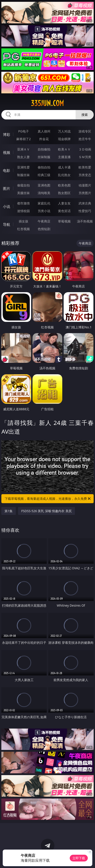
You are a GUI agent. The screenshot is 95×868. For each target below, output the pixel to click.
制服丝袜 (23, 175)
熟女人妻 (23, 157)
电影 (7, 170)
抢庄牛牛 (85, 139)
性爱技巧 (85, 211)
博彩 (7, 135)
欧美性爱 (85, 167)
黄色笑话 (64, 211)
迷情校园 (23, 211)
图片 (7, 188)
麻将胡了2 (23, 139)
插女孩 (23, 221)
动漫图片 (85, 185)
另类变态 (85, 175)
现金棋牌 (64, 139)
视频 (7, 153)
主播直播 (64, 157)
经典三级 (44, 175)
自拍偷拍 (44, 149)
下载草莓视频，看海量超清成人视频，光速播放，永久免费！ (48, 499)
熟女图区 (64, 193)
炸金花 (44, 139)
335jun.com (47, 103)
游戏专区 (85, 131)
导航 (7, 224)
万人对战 (64, 131)
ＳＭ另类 (85, 157)
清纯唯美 (44, 193)
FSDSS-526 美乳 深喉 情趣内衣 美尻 (46, 511)
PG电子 (24, 131)
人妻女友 (64, 203)
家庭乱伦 (44, 203)
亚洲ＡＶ (23, 149)
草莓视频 (64, 221)
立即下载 (79, 858)
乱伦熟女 (64, 175)
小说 (7, 206)
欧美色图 (64, 185)
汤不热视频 (85, 221)
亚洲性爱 (23, 167)
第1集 (9, 511)
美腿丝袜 (23, 193)
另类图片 (85, 193)
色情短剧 (44, 229)
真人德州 (44, 131)
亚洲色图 (44, 185)
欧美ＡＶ (64, 149)
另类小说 (44, 211)
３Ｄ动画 (85, 149)
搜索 (85, 115)
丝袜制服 (44, 157)
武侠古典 (85, 203)
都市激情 (23, 203)
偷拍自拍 (44, 167)
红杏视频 (23, 229)
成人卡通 (64, 167)
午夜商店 (44, 221)
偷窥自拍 (23, 185)
